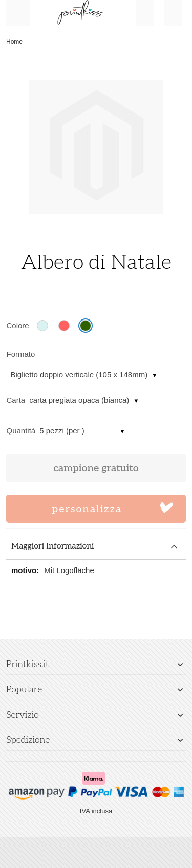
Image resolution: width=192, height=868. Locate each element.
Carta (16, 400)
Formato (21, 354)
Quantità (21, 431)
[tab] (96, 547)
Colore (18, 325)
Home (14, 42)
